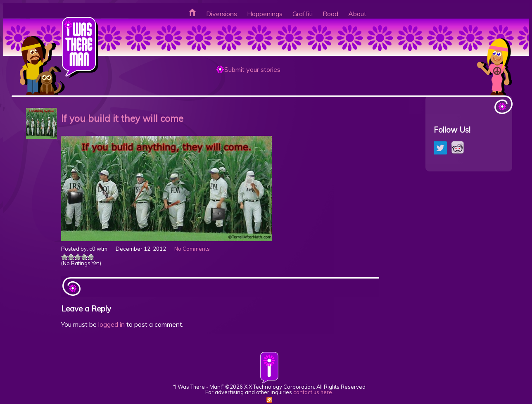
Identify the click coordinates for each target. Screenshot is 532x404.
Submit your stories (252, 69)
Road (330, 14)
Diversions (222, 14)
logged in (112, 324)
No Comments (192, 249)
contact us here (313, 392)
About (357, 14)
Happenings (265, 14)
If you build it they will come (122, 118)
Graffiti (303, 14)
